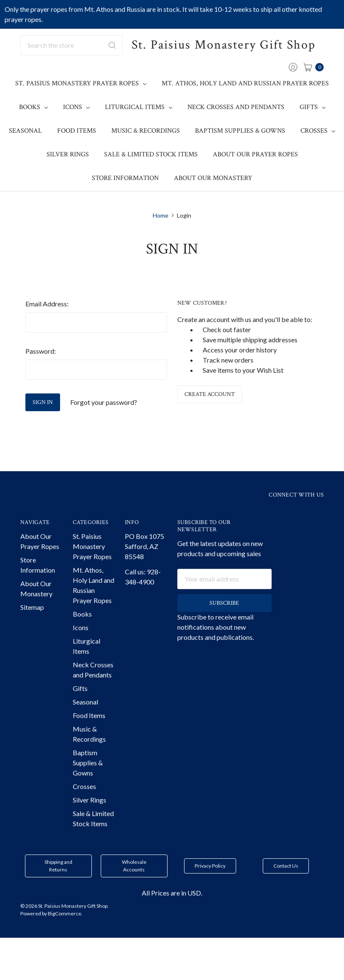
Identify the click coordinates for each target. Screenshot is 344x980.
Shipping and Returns (58, 883)
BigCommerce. (65, 931)
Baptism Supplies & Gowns (240, 131)
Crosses (318, 131)
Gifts (312, 107)
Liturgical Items (139, 107)
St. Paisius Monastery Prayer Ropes (81, 83)
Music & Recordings (146, 131)
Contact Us (286, 883)
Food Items (77, 131)
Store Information (125, 178)
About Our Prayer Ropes (255, 154)
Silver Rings (68, 154)
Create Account (210, 394)
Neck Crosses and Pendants (236, 107)
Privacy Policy (210, 883)
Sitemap (32, 624)
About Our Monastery (213, 178)
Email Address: (47, 304)
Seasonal (25, 131)
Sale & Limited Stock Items (151, 154)
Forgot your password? (104, 402)
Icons (76, 107)
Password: (41, 351)
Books (33, 107)
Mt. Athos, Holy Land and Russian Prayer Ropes (245, 83)
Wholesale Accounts (134, 883)
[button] (58, 883)
